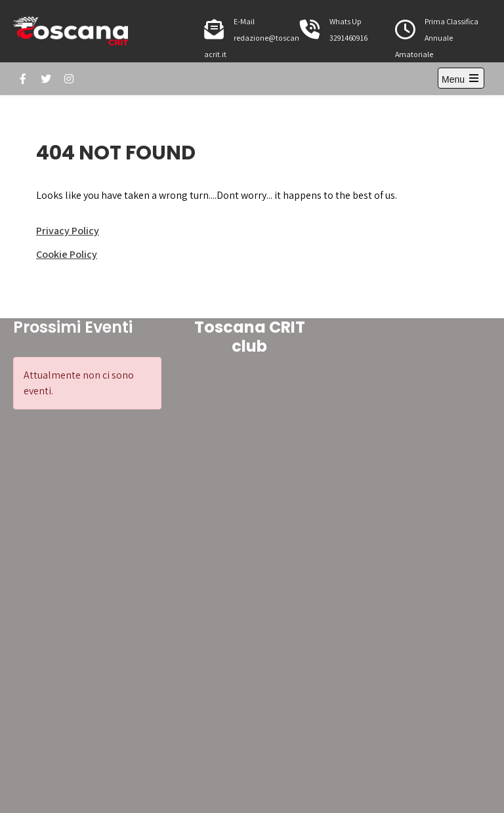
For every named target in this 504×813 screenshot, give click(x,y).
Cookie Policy (67, 254)
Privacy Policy (68, 231)
